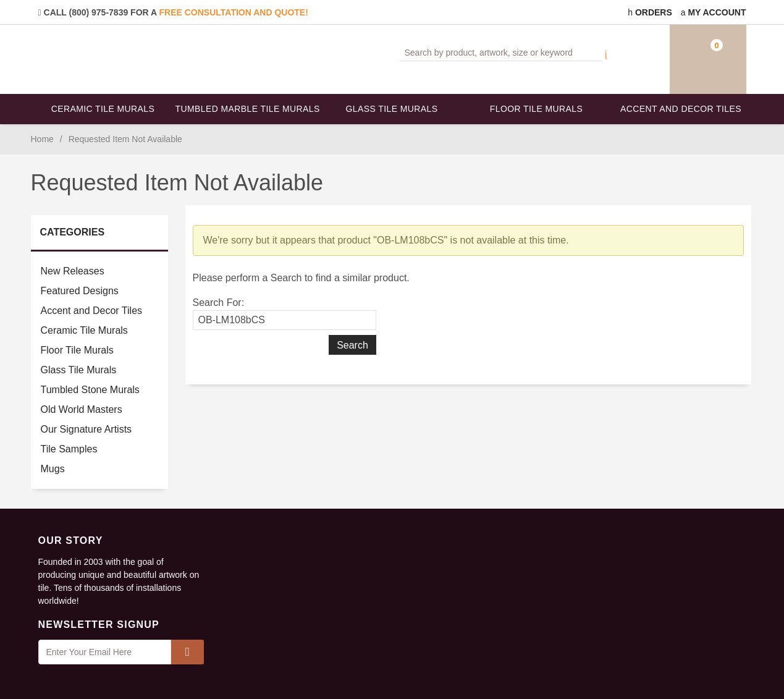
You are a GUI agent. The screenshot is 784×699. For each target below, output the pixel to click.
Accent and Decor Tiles (681, 109)
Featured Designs (80, 291)
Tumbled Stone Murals (90, 390)
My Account (714, 12)
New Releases (73, 271)
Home (42, 139)
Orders (650, 12)
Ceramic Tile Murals (103, 109)
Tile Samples (69, 449)
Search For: (219, 303)
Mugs (53, 469)
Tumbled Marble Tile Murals (248, 109)
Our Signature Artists (86, 429)
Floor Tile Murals (536, 109)
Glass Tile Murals (392, 109)
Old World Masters (82, 409)
